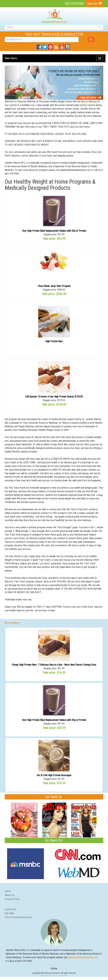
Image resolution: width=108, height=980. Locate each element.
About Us (9, 895)
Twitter (45, 46)
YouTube (62, 46)
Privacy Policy (12, 899)
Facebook (39, 46)
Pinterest (50, 46)
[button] (12, 83)
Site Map (9, 913)
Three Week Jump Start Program (54, 286)
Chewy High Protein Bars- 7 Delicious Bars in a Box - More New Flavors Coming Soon (54, 665)
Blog (56, 46)
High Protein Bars (54, 341)
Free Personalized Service (18, 917)
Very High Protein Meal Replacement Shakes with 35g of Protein (54, 231)
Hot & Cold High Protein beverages (54, 775)
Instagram (67, 46)
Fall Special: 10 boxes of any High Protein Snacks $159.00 (54, 397)
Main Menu (11, 58)
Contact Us (10, 909)
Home (8, 891)
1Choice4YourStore (62, 975)
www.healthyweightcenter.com (83, 957)
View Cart (94, 4)
